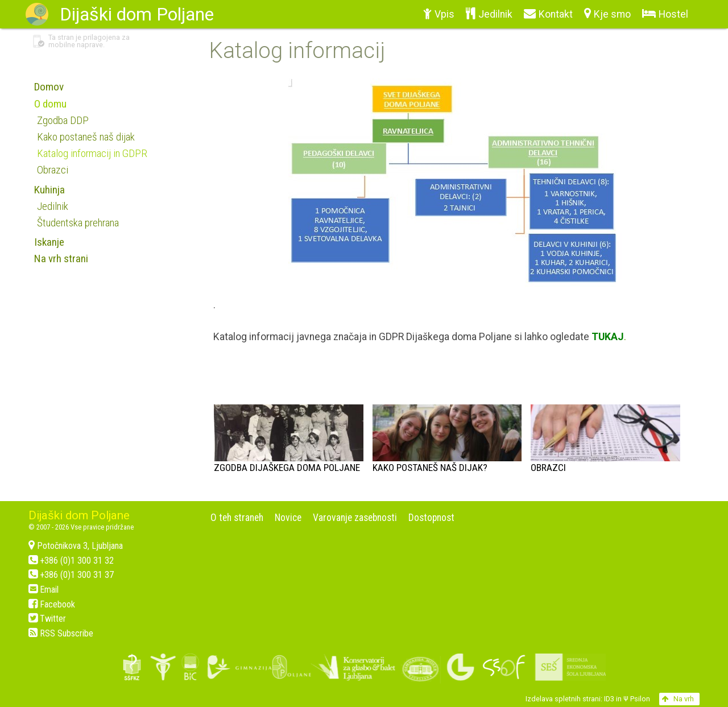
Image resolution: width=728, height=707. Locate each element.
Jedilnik (53, 206)
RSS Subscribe (61, 633)
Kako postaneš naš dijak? (430, 468)
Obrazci (548, 468)
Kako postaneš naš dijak (86, 137)
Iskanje (49, 242)
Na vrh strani (61, 259)
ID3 (609, 699)
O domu (50, 104)
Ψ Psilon (637, 699)
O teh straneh (237, 518)
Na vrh (678, 699)
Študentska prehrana (78, 223)
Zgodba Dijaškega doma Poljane (287, 468)
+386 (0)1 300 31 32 (71, 561)
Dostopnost (431, 518)
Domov (49, 87)
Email (44, 590)
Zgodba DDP (63, 120)
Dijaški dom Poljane (79, 515)
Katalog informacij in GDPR (92, 153)
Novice (288, 518)
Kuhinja (49, 190)
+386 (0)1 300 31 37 (71, 575)
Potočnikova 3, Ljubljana (76, 546)
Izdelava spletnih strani (563, 699)
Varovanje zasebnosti (355, 518)
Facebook (52, 604)
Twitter (47, 619)
